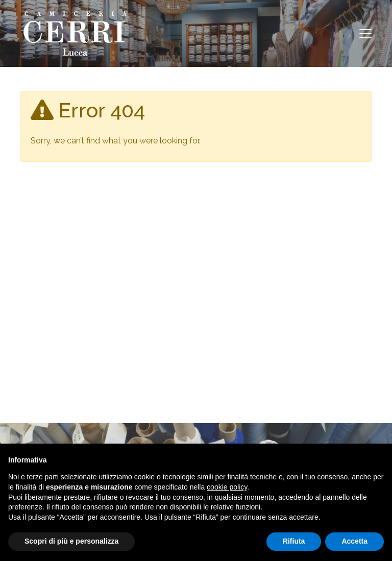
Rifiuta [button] (294, 541)
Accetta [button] (354, 541)
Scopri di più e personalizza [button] (71, 541)
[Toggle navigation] (365, 34)
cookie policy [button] (227, 487)
